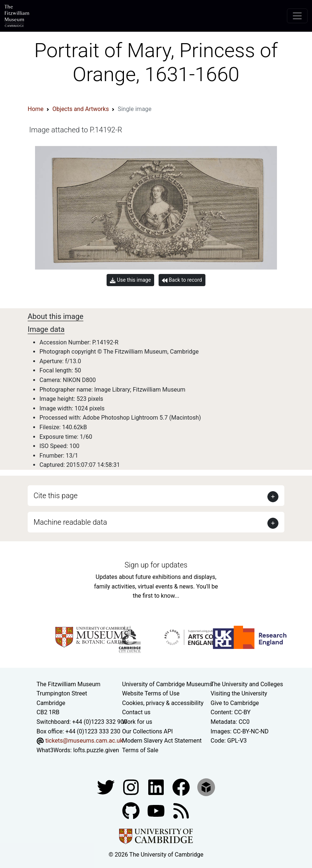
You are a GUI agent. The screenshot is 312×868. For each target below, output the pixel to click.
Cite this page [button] (56, 496)
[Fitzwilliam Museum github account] (132, 811)
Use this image (130, 280)
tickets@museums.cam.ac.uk (84, 741)
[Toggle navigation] (297, 16)
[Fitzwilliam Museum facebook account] (157, 787)
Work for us (137, 722)
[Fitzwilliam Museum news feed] (181, 811)
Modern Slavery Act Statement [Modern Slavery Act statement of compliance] (162, 741)
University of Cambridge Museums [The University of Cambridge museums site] (167, 684)
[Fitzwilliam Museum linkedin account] (182, 787)
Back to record (182, 280)
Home (36, 109)
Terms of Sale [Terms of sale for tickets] (140, 750)
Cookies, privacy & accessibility (163, 703)
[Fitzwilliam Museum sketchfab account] (206, 787)
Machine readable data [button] (70, 522)
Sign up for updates (156, 565)
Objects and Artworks (81, 109)
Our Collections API (148, 731)
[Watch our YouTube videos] (157, 811)
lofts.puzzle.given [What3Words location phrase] (96, 750)
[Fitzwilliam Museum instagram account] (132, 787)
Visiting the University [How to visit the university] (239, 693)
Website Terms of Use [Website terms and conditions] (151, 693)
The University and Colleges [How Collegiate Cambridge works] (247, 684)
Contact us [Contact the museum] (136, 712)
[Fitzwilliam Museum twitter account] (107, 787)
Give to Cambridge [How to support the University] (235, 703)
